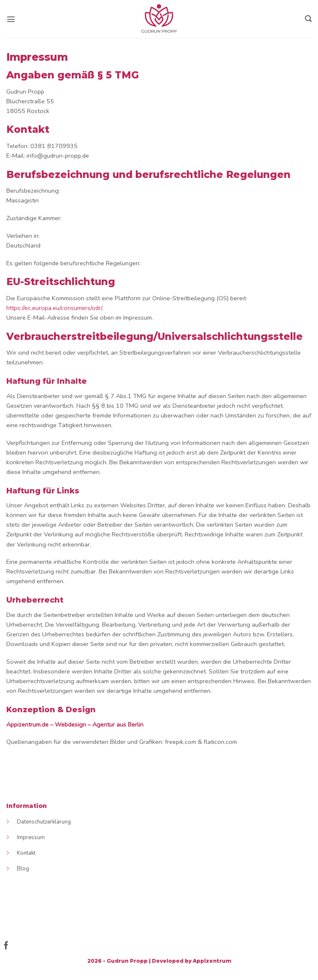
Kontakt (26, 853)
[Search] (308, 19)
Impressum (31, 837)
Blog (23, 869)
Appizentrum (212, 961)
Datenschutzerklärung (44, 822)
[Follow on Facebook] (6, 946)
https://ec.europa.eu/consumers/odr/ (54, 308)
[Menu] (11, 19)
